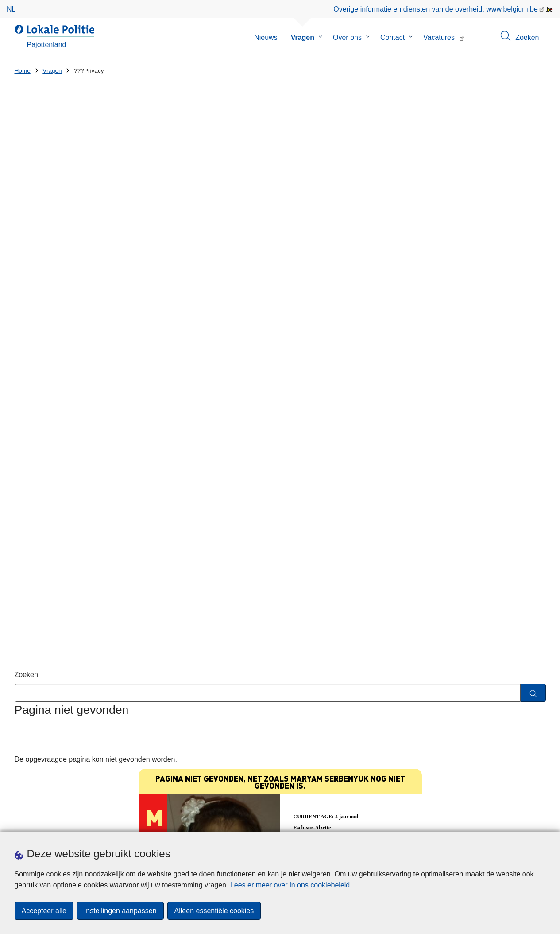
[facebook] (523, 820)
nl (11, 9)
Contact (392, 37)
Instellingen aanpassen (120, 911)
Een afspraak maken (47, 821)
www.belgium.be (512, 9)
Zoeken (26, 216)
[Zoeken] (533, 235)
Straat (24, 702)
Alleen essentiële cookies (214, 911)
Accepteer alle (44, 911)
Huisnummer (171, 702)
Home (23, 71)
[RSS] (541, 820)
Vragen (303, 37)
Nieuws (266, 37)
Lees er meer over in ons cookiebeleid (290, 885)
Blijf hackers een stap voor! (356, 665)
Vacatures (439, 37)
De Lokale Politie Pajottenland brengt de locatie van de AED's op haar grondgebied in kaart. (403, 701)
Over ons (347, 37)
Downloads (103, 821)
